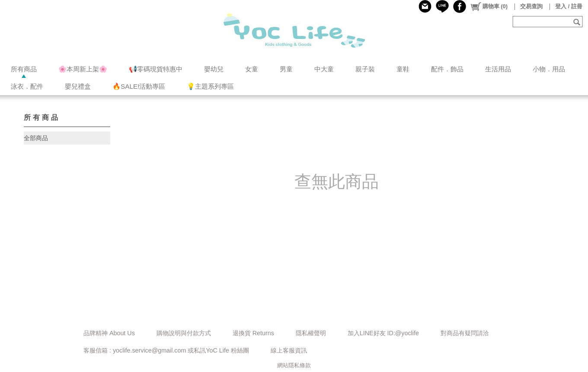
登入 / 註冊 (569, 6)
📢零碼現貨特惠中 (156, 69)
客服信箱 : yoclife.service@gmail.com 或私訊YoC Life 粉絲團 (166, 350)
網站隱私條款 (294, 365)
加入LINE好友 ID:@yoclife (383, 333)
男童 (286, 69)
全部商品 (36, 138)
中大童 (324, 69)
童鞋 (403, 69)
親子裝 (365, 69)
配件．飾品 (447, 69)
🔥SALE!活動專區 (139, 86)
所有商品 (24, 69)
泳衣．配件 (27, 86)
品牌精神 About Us (109, 333)
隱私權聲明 (311, 333)
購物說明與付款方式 (184, 333)
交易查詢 (531, 6)
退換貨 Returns (253, 333)
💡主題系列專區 (210, 86)
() (489, 6)
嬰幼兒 (214, 69)
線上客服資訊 (289, 350)
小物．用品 (549, 69)
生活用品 (498, 69)
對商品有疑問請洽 (465, 333)
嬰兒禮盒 (78, 86)
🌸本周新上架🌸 (83, 69)
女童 (252, 69)
